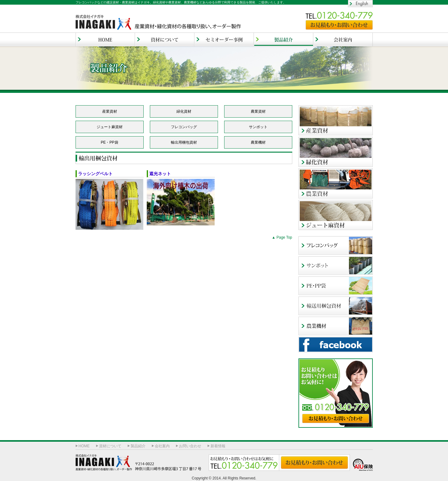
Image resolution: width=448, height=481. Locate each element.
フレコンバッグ (336, 245)
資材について (165, 39)
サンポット (258, 127)
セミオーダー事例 (224, 39)
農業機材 (336, 326)
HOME (105, 39)
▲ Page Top (282, 237)
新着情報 (218, 446)
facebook (336, 344)
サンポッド (336, 266)
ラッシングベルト (95, 174)
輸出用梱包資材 (336, 306)
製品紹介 (138, 446)
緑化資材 (336, 152)
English (360, 4)
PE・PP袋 (336, 286)
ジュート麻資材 (336, 215)
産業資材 (336, 120)
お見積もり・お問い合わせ (339, 25)
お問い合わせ (190, 446)
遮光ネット (162, 174)
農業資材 (336, 183)
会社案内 (343, 39)
